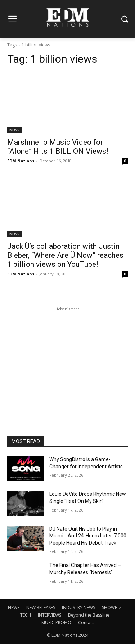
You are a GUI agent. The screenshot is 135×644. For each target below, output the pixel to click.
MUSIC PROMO (56, 623)
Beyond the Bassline (89, 615)
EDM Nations (21, 161)
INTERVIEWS (49, 615)
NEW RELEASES (41, 607)
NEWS (14, 130)
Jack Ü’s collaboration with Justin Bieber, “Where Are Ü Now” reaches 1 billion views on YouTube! (65, 255)
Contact (86, 623)
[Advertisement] (68, 358)
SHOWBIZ (112, 607)
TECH (26, 615)
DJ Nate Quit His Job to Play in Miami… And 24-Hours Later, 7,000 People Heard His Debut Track (88, 536)
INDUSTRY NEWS (78, 607)
